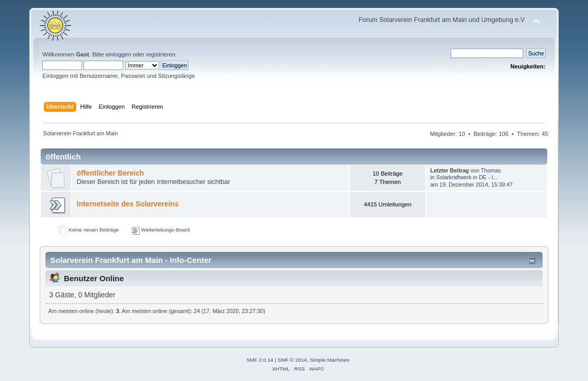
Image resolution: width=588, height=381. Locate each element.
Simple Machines (330, 360)
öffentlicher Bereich (110, 173)
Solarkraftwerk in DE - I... (467, 177)
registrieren (161, 54)
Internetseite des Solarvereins (128, 204)
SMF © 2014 (292, 360)
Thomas (491, 170)
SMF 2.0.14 (260, 360)
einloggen (118, 54)
